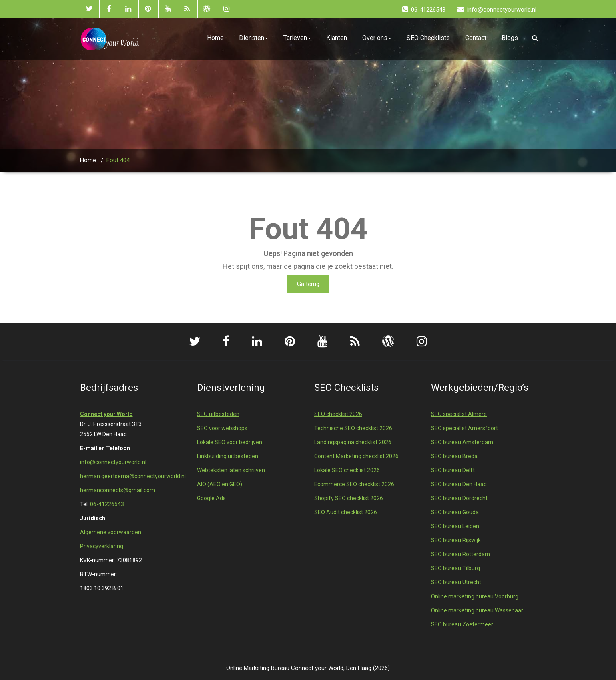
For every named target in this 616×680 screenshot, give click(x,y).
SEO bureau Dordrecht (459, 498)
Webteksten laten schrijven (231, 470)
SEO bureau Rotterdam (460, 554)
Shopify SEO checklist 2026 (349, 498)
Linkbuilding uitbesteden (228, 456)
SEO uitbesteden (218, 414)
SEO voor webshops (222, 428)
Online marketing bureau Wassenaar (477, 610)
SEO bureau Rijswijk (456, 540)
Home (215, 38)
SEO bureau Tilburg (455, 568)
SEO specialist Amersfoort (465, 428)
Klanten (337, 38)
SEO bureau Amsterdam (462, 442)
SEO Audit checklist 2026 (346, 512)
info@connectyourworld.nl (113, 462)
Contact (476, 38)
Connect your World (106, 414)
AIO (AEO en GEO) (220, 484)
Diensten (254, 38)
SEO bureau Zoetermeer (462, 624)
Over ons (377, 38)
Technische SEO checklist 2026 (353, 428)
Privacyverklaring (102, 546)
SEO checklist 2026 (338, 414)
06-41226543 (107, 504)
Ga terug (308, 284)
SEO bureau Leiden (455, 526)
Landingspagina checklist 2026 (353, 442)
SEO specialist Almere (459, 414)
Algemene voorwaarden (111, 532)
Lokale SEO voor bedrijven (230, 442)
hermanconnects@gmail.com (117, 490)
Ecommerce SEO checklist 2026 (354, 484)
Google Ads (211, 498)
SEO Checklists (428, 38)
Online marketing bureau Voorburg (475, 596)
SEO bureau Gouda (455, 512)
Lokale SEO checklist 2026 (347, 470)
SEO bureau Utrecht (456, 582)
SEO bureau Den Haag (459, 484)
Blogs (510, 38)
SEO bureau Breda (454, 456)
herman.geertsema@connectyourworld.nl (133, 476)
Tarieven (297, 38)
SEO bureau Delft (453, 470)
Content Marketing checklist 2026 (356, 456)
